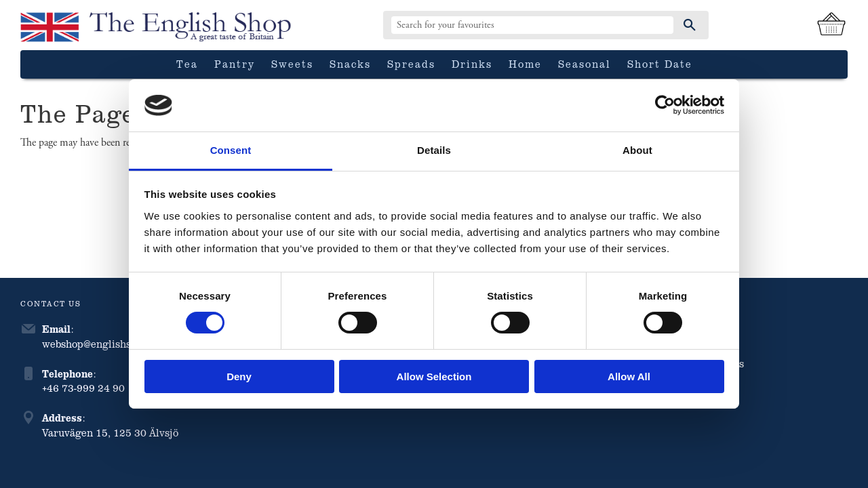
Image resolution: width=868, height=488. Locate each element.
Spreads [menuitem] (411, 64)
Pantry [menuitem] (235, 64)
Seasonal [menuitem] (585, 64)
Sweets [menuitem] (292, 64)
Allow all (629, 377)
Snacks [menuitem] (350, 64)
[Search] (690, 25)
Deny (239, 377)
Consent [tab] (231, 150)
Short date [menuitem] (660, 64)
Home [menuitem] (525, 64)
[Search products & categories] (532, 25)
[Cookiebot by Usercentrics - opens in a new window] (665, 105)
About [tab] (637, 150)
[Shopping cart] (831, 25)
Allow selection (434, 377)
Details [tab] (434, 150)
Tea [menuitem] (187, 64)
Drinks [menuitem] (472, 64)
